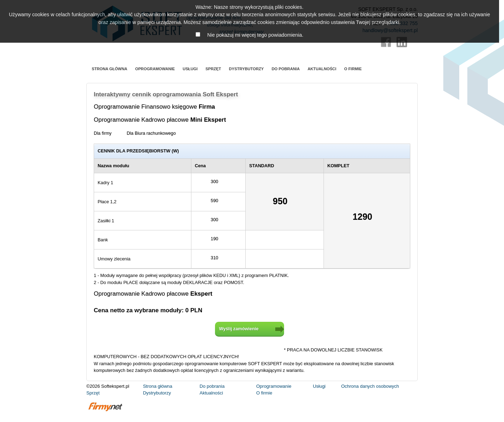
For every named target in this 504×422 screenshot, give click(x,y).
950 (285, 202)
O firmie (353, 69)
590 (218, 200)
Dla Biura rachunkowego (155, 133)
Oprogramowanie (155, 69)
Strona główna (109, 69)
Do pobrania (286, 69)
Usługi (190, 69)
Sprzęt (213, 69)
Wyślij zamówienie (239, 329)
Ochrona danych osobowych (370, 386)
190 (218, 238)
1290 (367, 217)
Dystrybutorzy (246, 69)
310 (218, 257)
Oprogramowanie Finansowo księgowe (159, 107)
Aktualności (322, 69)
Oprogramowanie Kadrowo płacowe (165, 120)
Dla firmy (106, 133)
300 (218, 181)
